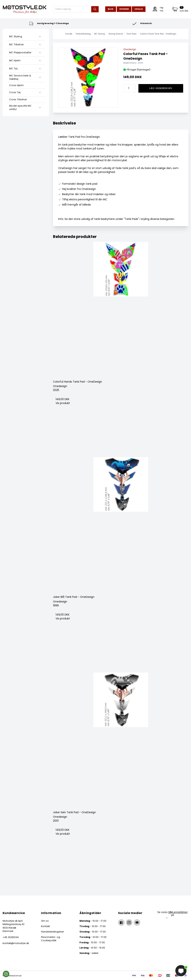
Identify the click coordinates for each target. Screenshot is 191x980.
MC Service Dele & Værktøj (20, 77)
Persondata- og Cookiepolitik (51, 939)
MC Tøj (13, 68)
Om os (45, 921)
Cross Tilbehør (18, 99)
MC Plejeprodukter (20, 52)
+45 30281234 (11, 937)
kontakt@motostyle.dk (16, 943)
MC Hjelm (15, 60)
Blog (111, 9)
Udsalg (139, 9)
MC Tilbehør (16, 44)
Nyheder (124, 9)
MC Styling (16, 36)
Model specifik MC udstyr (20, 107)
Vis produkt (63, 403)
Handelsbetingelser (53, 932)
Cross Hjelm (16, 85)
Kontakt (45, 926)
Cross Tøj (15, 92)
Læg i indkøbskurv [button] (161, 88)
